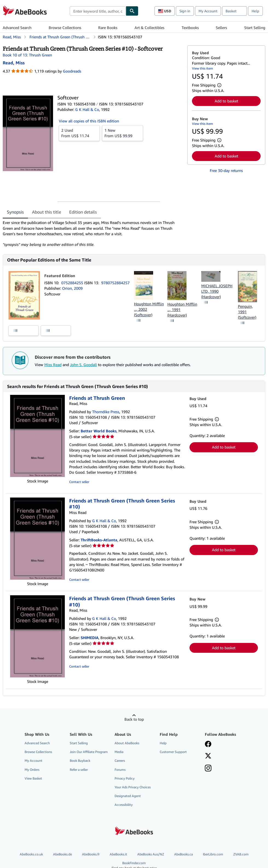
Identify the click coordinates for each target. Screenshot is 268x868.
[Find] (132, 11)
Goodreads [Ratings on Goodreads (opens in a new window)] (72, 71)
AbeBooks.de (62, 854)
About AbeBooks (127, 743)
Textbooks (190, 28)
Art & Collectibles (149, 28)
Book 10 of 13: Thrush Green (27, 55)
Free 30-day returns (226, 170)
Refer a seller (79, 770)
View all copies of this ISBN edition (89, 121)
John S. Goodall (83, 365)
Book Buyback (80, 761)
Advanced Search (17, 28)
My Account (208, 11)
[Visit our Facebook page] (208, 745)
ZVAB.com (241, 854)
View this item (203, 68)
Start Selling (255, 28)
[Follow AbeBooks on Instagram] (208, 769)
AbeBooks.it (118, 854)
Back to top (134, 719)
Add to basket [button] (226, 101)
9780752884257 (115, 283)
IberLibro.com (213, 854)
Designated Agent (128, 796)
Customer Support (173, 752)
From (79, 133)
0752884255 (73, 283)
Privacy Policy (125, 778)
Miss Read (53, 365)
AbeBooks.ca (183, 854)
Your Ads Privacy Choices (133, 787)
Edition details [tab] (83, 212)
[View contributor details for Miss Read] (14, 63)
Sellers (221, 28)
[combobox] (98, 11)
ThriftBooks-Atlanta (99, 540)
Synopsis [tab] (15, 212)
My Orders (32, 770)
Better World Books (99, 431)
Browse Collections (65, 28)
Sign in (185, 11)
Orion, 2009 (72, 288)
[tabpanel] (93, 234)
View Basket (33, 778)
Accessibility (124, 805)
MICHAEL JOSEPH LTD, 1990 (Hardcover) (217, 291)
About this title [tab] (46, 212)
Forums (120, 770)
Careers (120, 761)
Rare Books (108, 28)
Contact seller (79, 482)
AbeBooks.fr (91, 854)
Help (255, 11)
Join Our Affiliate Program (89, 752)
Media (119, 752)
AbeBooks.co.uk (31, 854)
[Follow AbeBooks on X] (208, 756)
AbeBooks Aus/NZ (151, 854)
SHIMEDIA (90, 638)
